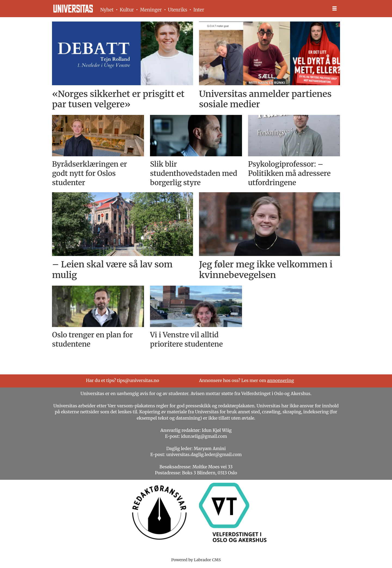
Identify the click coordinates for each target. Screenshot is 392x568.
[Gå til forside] (73, 9)
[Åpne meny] (335, 9)
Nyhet (107, 10)
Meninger (151, 10)
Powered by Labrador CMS (196, 560)
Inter (199, 10)
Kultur (127, 10)
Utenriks (178, 10)
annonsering (281, 380)
